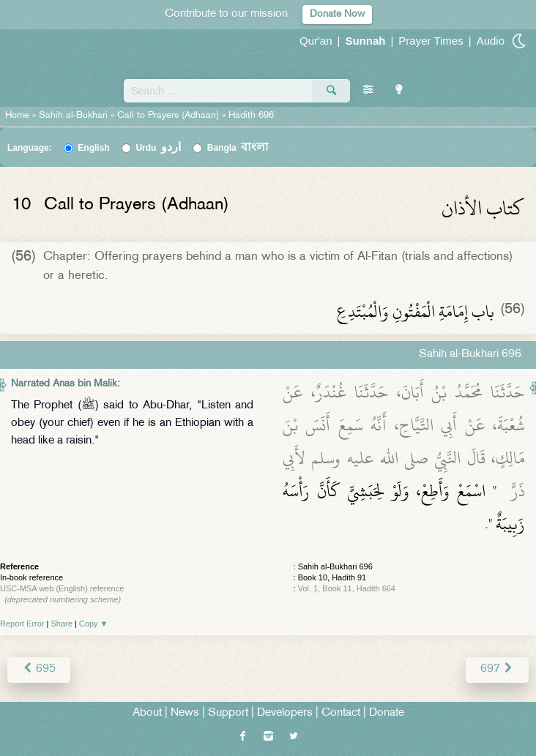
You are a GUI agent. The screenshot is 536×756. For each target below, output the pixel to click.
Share (62, 624)
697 (497, 669)
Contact (341, 713)
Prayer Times (431, 41)
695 (39, 669)
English (93, 148)
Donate (387, 713)
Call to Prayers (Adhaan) (168, 116)
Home (17, 116)
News (185, 713)
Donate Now (337, 14)
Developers (285, 713)
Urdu (158, 148)
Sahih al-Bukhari (73, 116)
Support (228, 713)
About (147, 713)
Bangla (238, 148)
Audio (491, 41)
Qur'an (316, 41)
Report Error (22, 624)
